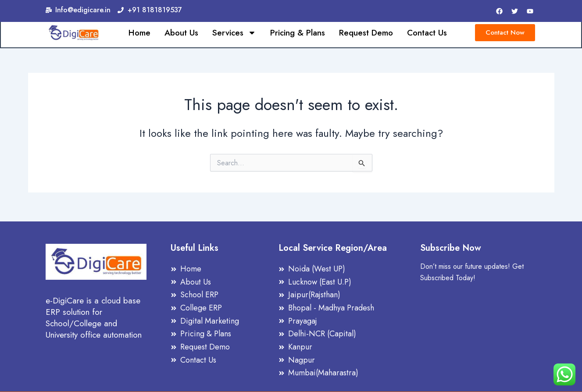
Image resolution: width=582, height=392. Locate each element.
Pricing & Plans (298, 33)
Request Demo (366, 33)
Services (234, 33)
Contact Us (427, 33)
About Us (181, 33)
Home (139, 33)
